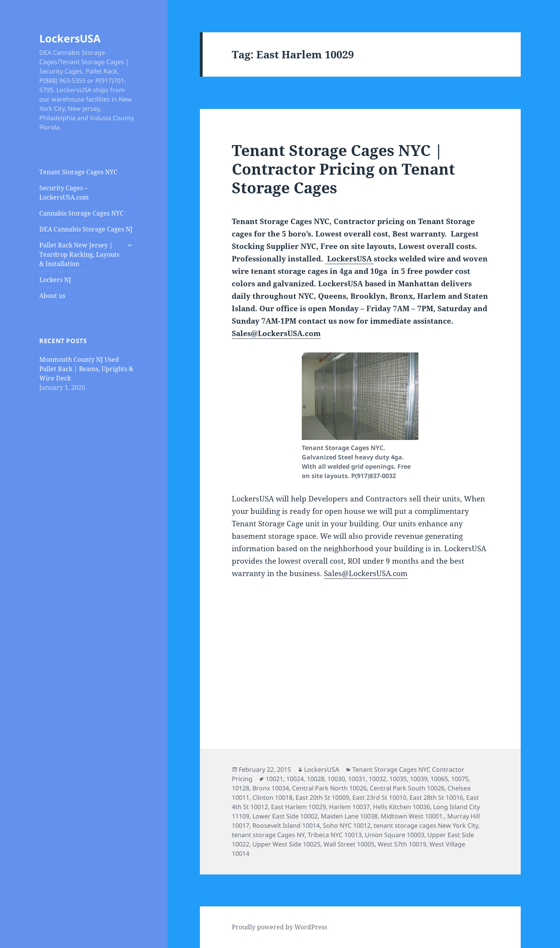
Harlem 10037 (349, 807)
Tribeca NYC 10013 (335, 835)
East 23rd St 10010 (379, 797)
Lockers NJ (55, 280)
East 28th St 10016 (436, 797)
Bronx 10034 (271, 788)
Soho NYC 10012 (347, 825)
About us (52, 296)
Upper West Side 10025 (286, 844)
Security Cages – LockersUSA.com (64, 193)
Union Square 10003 (395, 835)
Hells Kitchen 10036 (402, 807)
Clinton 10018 (272, 797)
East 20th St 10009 (322, 797)
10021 (274, 779)
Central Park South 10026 (407, 788)
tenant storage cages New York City (426, 825)
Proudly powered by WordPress (279, 927)
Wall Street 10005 (349, 844)
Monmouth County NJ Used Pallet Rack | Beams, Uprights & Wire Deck (86, 369)
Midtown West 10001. (412, 816)
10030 (336, 779)
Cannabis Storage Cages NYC (81, 213)
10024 (295, 779)
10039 (419, 779)
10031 (357, 779)
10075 (460, 779)
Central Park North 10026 (329, 788)
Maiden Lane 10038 (349, 816)
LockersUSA (70, 38)
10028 (316, 779)
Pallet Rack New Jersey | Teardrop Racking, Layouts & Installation (79, 254)
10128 (241, 788)
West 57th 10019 (402, 844)
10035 (398, 779)
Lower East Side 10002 (285, 816)
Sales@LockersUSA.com (276, 333)
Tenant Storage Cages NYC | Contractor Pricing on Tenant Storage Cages (343, 169)
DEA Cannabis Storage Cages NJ (86, 229)
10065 (439, 779)
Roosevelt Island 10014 (286, 825)
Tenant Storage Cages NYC (78, 172)
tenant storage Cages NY (268, 835)
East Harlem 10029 (298, 807)
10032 (377, 779)
